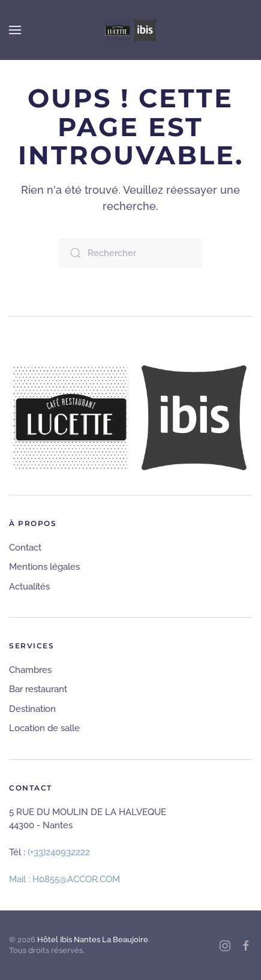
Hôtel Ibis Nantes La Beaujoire (93, 940)
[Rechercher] (131, 253)
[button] (15, 30)
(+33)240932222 (59, 852)
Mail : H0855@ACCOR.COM (64, 879)
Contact (25, 548)
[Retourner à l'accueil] (131, 30)
